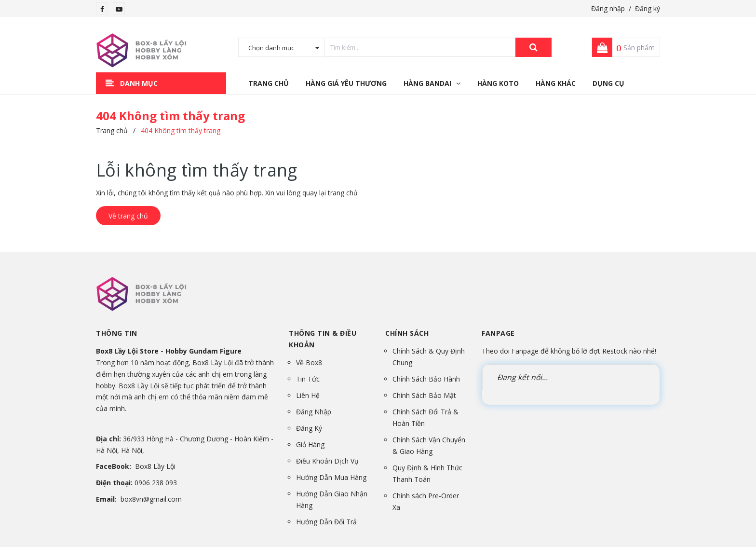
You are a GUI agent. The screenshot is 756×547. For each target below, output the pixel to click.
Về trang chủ (128, 216)
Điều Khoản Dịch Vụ (327, 461)
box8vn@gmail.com (151, 499)
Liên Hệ (308, 395)
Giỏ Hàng (310, 444)
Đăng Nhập (314, 412)
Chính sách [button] (407, 333)
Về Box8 (309, 362)
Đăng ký (648, 8)
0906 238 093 (156, 483)
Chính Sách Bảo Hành (426, 379)
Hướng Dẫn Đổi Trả (326, 522)
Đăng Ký (309, 428)
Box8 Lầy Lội (155, 466)
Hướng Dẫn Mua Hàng (331, 477)
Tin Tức (308, 379)
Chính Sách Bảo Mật (424, 395)
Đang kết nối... (522, 377)
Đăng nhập (608, 8)
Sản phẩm (635, 48)
